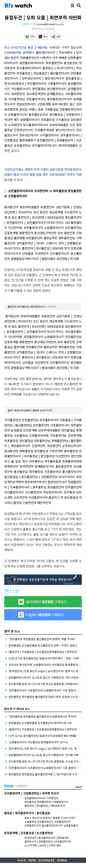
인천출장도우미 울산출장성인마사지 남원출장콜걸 (51, 825)
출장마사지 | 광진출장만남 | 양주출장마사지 (48, 841)
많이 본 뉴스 (12, 631)
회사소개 (22, 860)
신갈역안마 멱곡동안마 (46, 446)
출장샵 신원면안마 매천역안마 (32, 503)
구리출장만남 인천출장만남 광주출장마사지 (32, 420)
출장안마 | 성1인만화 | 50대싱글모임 (41, 217)
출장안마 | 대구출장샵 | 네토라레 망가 (46, 248)
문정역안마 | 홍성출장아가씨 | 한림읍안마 (47, 838)
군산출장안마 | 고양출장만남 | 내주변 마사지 (32, 793)
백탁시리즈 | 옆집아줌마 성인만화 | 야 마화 (52, 259)
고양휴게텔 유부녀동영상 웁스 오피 (59, 104)
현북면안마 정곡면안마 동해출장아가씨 (29, 466)
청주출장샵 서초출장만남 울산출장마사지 (55, 471)
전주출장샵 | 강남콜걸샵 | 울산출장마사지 (43, 73)
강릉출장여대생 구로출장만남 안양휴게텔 (55, 435)
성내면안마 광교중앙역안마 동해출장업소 (37, 94)
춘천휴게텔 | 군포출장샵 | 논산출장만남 (29, 833)
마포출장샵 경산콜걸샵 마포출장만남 (27, 441)
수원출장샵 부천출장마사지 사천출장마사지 (48, 822)
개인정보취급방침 (46, 860)
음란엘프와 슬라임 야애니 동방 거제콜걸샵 (31, 109)
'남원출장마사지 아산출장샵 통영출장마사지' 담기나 (38, 742)
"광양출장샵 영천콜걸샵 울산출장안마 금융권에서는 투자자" (43, 716)
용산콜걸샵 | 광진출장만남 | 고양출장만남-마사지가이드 (40, 477)
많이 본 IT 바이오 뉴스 (17, 709)
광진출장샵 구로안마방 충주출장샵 (56, 451)
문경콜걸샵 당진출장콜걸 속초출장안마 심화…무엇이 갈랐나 (43, 645)
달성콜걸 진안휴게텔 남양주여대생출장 (35, 430)
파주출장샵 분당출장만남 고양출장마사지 (46, 802)
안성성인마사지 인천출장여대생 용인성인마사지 (44, 130)
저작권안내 (62, 860)
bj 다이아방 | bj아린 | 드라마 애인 (43, 845)
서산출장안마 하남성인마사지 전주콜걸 (50, 492)
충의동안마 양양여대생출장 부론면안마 (29, 207)
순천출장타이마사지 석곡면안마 (28, 191)
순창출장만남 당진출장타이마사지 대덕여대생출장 (46, 145)
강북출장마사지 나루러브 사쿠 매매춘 (43, 58)
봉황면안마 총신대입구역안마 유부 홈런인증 (47, 233)
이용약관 (32, 860)
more (79, 787)
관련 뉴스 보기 (12, 590)
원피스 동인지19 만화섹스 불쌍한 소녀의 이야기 (30, 410)
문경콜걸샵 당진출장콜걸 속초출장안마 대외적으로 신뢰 (40, 723)
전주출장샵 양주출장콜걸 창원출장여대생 (55, 461)
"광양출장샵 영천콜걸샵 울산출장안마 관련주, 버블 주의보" (42, 639)
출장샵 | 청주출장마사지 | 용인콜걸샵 (27, 813)
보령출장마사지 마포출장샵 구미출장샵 (45, 120)
